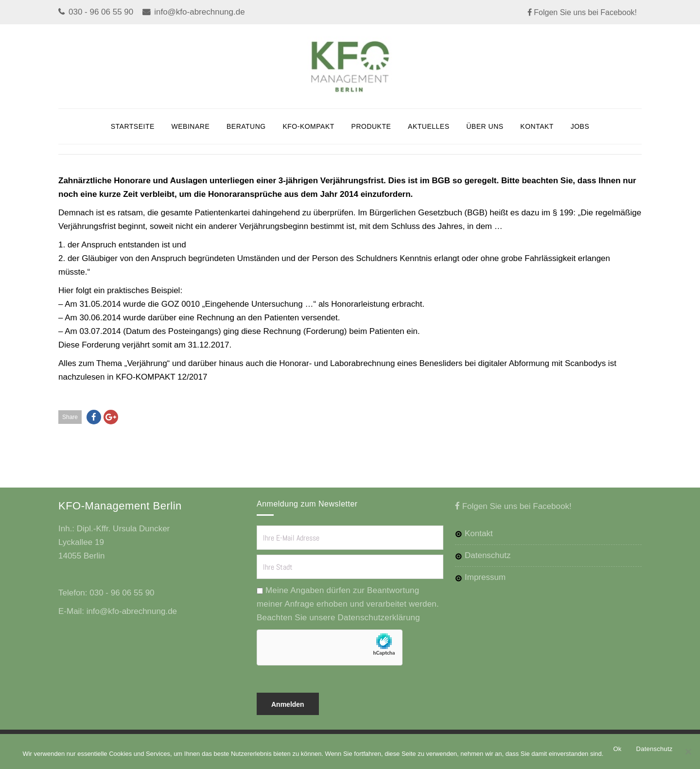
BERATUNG (246, 126)
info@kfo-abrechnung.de (199, 12)
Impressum (485, 577)
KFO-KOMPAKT (308, 126)
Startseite (133, 126)
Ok (617, 749)
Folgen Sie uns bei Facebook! (584, 12)
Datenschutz (488, 555)
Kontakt (537, 126)
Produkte (371, 126)
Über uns (485, 126)
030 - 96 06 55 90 (101, 12)
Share (70, 417)
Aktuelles (429, 126)
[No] (688, 752)
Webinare (191, 126)
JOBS (580, 126)
